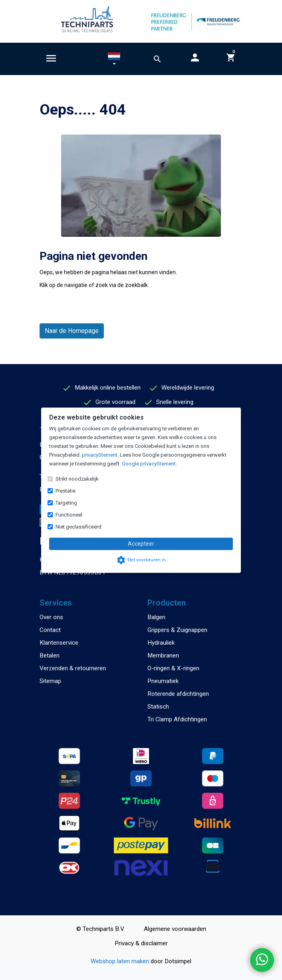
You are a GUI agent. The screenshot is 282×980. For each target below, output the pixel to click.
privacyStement (100, 455)
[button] (114, 60)
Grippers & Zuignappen (177, 630)
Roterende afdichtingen (178, 694)
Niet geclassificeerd (78, 527)
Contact (50, 630)
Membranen (163, 655)
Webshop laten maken (121, 961)
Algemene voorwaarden (175, 929)
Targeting (66, 503)
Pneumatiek (163, 681)
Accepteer (141, 544)
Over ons (51, 617)
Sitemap (50, 681)
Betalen (50, 655)
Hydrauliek (161, 643)
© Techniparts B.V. (100, 929)
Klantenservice (59, 643)
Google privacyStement (149, 464)
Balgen (156, 617)
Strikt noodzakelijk (77, 479)
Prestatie (66, 491)
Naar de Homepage (72, 331)
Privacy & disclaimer (141, 943)
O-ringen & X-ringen (173, 668)
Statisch (158, 707)
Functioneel (69, 515)
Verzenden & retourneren (73, 668)
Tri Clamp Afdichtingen (177, 719)
